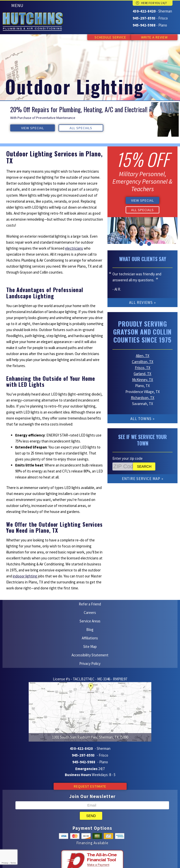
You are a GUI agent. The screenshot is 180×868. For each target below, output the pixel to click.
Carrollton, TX (143, 355)
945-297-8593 (144, 18)
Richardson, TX (143, 391)
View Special (25, 128)
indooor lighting (25, 577)
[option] (90, 119)
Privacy (5, 863)
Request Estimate (90, 732)
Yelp (79, 845)
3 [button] (149, 243)
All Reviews (141, 302)
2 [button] (141, 243)
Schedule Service (106, 37)
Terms (13, 863)
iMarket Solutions (65, 838)
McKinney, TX (143, 373)
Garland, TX (142, 367)
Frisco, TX (143, 361)
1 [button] (133, 243)
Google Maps (99, 845)
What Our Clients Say (143, 258)
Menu (17, 5)
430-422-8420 (144, 11)
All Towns (141, 412)
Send (91, 761)
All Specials (59, 128)
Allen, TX (143, 349)
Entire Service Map (141, 472)
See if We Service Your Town (142, 434)
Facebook (89, 845)
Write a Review (154, 37)
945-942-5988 (144, 25)
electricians (74, 248)
